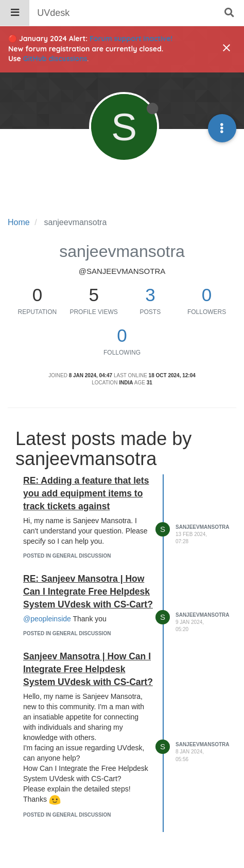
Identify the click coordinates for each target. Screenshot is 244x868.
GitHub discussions (55, 59)
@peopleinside (47, 619)
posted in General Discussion (67, 556)
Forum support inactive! (131, 39)
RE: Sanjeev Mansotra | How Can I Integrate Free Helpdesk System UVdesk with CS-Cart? (88, 592)
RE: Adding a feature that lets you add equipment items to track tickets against (86, 493)
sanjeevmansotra (202, 527)
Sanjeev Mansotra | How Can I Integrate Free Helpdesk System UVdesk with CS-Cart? (88, 669)
